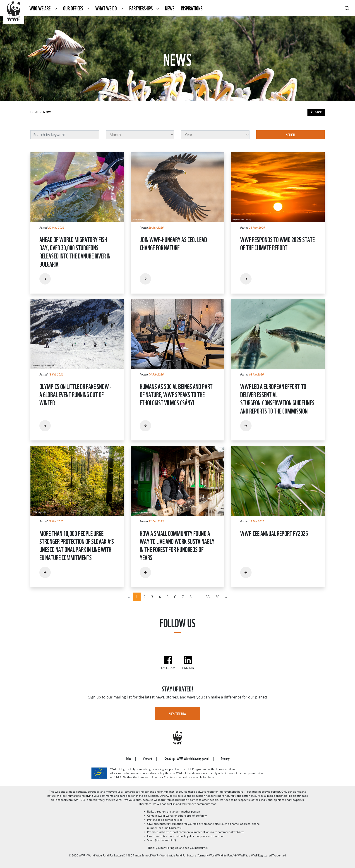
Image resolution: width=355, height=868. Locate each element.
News (170, 8)
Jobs (129, 758)
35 (208, 597)
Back (318, 112)
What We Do (107, 8)
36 (217, 597)
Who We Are (40, 8)
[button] (56, 8)
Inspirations (192, 8)
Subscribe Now (178, 714)
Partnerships (141, 8)
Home (34, 112)
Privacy (225, 758)
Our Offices (73, 8)
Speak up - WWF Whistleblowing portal (187, 758)
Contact (148, 758)
